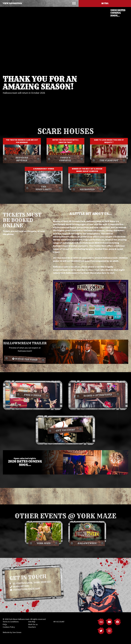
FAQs (5, 624)
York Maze (44, 543)
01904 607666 (19, 586)
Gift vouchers (65, 430)
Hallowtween (87, 543)
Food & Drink (33, 395)
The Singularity (44, 188)
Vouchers (32, 627)
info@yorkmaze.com (25, 589)
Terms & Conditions (11, 622)
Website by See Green (12, 632)
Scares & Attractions (98, 395)
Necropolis (87, 189)
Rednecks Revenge (22, 159)
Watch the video (25, 359)
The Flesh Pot (109, 160)
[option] (65, 64)
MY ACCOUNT (59, 622)
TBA (105, 3)
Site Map (32, 622)
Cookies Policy (9, 627)
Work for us (33, 624)
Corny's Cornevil (65, 159)
